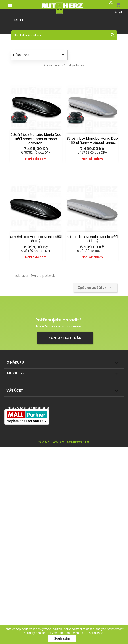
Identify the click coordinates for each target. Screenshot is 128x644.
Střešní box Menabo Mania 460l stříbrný (92, 239)
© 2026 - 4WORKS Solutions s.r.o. (64, 442)
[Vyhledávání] (64, 35)
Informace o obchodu (28, 408)
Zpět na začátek (95, 288)
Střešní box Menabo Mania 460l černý (36, 239)
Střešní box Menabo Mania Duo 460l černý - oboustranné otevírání (36, 139)
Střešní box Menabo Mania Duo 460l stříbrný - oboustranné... (92, 141)
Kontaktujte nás (65, 338)
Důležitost (39, 55)
